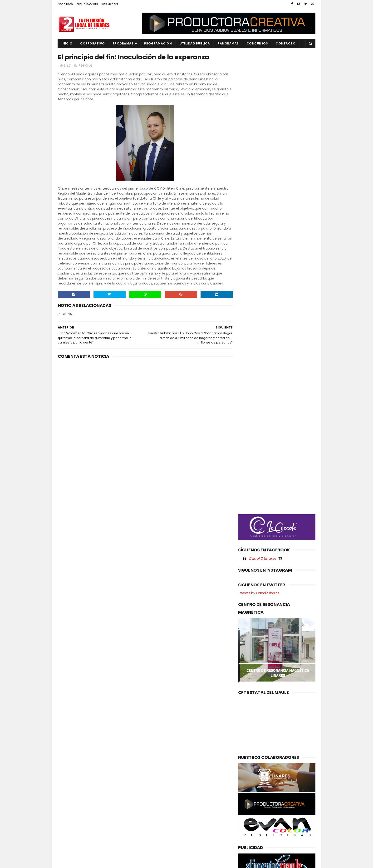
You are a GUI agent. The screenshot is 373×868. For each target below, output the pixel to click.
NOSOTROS (65, 4)
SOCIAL (66, 850)
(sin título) (155, 761)
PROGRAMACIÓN (158, 43)
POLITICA (68, 825)
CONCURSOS (257, 43)
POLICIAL (67, 817)
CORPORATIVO (93, 43)
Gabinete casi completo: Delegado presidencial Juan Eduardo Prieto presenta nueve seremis (197, 779)
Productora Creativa (186, 862)
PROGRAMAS (123, 43)
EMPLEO (67, 793)
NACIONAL (69, 801)
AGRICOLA (69, 761)
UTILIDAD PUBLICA (195, 43)
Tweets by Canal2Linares (259, 284)
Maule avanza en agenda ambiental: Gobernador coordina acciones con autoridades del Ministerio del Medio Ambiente (184, 806)
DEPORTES (69, 777)
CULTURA (68, 769)
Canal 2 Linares (262, 250)
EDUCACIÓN (70, 785)
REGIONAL (86, 66)
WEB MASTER (110, 4)
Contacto (286, 43)
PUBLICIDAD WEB (87, 4)
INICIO (67, 43)
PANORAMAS (228, 43)
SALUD (66, 841)
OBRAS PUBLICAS (73, 809)
